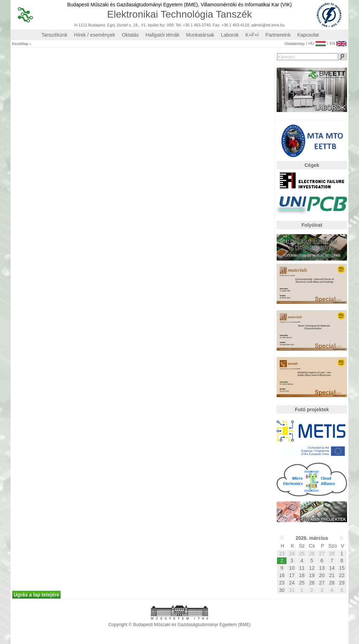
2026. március (312, 538)
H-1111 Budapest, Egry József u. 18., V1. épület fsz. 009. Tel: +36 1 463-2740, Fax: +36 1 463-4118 (162, 25)
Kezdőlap (20, 44)
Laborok (230, 35)
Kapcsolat (308, 35)
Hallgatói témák (162, 35)
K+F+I (252, 35)
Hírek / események (95, 35)
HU (317, 42)
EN (338, 42)
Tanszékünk (55, 35)
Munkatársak (200, 35)
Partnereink (278, 35)
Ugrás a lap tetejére (36, 595)
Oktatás (130, 35)
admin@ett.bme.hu (268, 25)
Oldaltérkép (294, 44)
